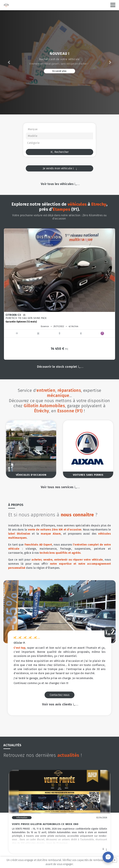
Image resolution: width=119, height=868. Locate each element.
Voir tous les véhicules (60, 184)
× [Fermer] (115, 860)
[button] (9, 62)
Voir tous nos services (60, 487)
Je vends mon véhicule (60, 168)
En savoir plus (60, 71)
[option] (60, 294)
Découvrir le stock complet (59, 367)
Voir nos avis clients (59, 595)
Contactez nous (60, 586)
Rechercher (60, 152)
